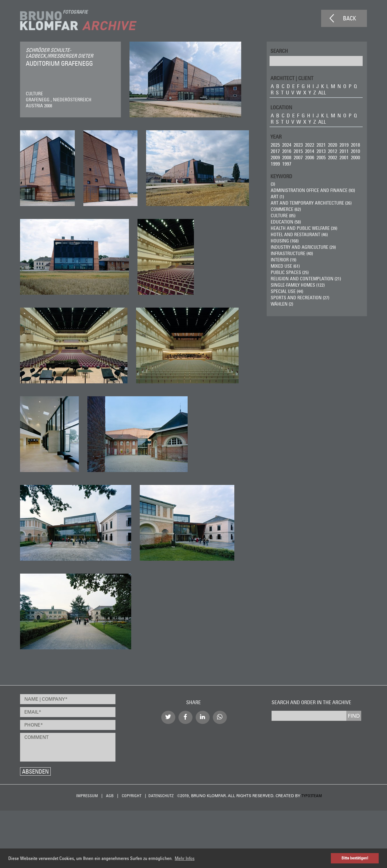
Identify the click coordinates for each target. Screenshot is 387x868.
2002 (333, 157)
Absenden (35, 771)
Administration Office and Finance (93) (313, 190)
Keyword (281, 176)
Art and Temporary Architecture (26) (311, 203)
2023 (298, 145)
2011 (344, 151)
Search (279, 51)
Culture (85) (283, 215)
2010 (355, 151)
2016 (287, 151)
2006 (310, 157)
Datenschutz (161, 796)
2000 (355, 157)
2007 (298, 157)
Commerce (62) (286, 209)
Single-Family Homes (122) (298, 285)
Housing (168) (285, 241)
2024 (287, 145)
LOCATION (281, 107)
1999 (275, 164)
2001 (344, 157)
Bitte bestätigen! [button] (355, 858)
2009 (275, 157)
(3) (273, 184)
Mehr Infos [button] (185, 858)
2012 (333, 151)
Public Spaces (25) (290, 272)
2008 (287, 157)
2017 (275, 151)
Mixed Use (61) (285, 266)
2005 (321, 157)
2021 (321, 145)
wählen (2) (282, 304)
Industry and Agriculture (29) (303, 247)
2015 (298, 151)
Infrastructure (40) (292, 253)
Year (276, 136)
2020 (333, 145)
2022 (310, 145)
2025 (275, 145)
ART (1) (277, 197)
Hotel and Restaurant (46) (299, 234)
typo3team (312, 796)
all (322, 93)
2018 (355, 145)
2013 (321, 151)
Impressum (87, 796)
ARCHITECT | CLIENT (292, 78)
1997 (287, 164)
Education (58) (286, 222)
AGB (110, 796)
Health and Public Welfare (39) (304, 228)
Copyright (132, 796)
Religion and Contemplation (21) (306, 279)
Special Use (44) (287, 291)
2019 (344, 145)
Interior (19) (283, 260)
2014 (310, 151)
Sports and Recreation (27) (300, 298)
